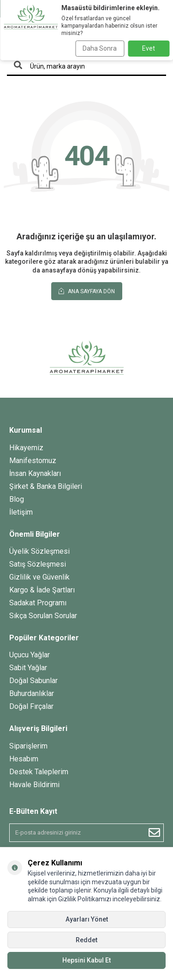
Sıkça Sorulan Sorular (43, 616)
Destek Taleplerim (39, 772)
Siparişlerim (28, 746)
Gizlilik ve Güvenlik (39, 577)
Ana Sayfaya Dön (87, 291)
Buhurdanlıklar (32, 693)
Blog (17, 499)
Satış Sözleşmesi (38, 564)
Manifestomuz (33, 461)
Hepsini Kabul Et (86, 960)
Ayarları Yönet (87, 919)
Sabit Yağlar (28, 668)
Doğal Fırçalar (31, 706)
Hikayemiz (26, 448)
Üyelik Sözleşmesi (39, 551)
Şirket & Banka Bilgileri (46, 486)
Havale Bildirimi (34, 785)
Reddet (86, 940)
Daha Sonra (100, 48)
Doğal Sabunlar (33, 681)
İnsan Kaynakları (35, 473)
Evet (149, 48)
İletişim (21, 512)
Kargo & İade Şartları (42, 590)
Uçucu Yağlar (30, 655)
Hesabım (24, 759)
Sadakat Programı (38, 603)
